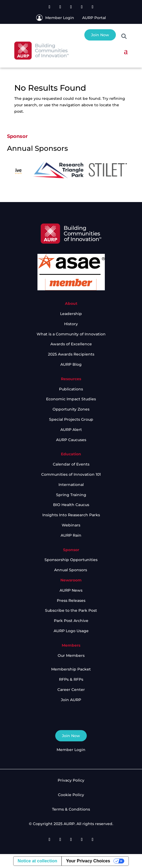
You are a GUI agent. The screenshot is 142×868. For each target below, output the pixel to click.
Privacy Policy (71, 780)
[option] (28, 170)
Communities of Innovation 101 (71, 474)
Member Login (60, 18)
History (71, 324)
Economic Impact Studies (71, 399)
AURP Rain (71, 535)
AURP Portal (94, 18)
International (71, 485)
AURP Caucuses (71, 440)
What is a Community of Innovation (71, 334)
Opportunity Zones (71, 409)
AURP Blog (71, 364)
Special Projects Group (71, 419)
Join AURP (71, 700)
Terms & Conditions (71, 809)
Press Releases (71, 600)
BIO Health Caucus (71, 505)
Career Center (71, 690)
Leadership (71, 314)
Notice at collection (38, 861)
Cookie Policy (71, 795)
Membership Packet (71, 669)
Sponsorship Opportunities (71, 560)
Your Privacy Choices (88, 861)
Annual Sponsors (71, 570)
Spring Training (71, 495)
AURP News (71, 590)
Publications (71, 389)
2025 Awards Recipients (71, 354)
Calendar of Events (71, 464)
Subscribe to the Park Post (71, 610)
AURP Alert (71, 430)
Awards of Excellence (71, 344)
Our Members (71, 655)
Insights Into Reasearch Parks (71, 515)
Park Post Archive (71, 621)
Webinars (71, 525)
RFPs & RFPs (71, 679)
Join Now (100, 35)
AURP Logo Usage (71, 631)
